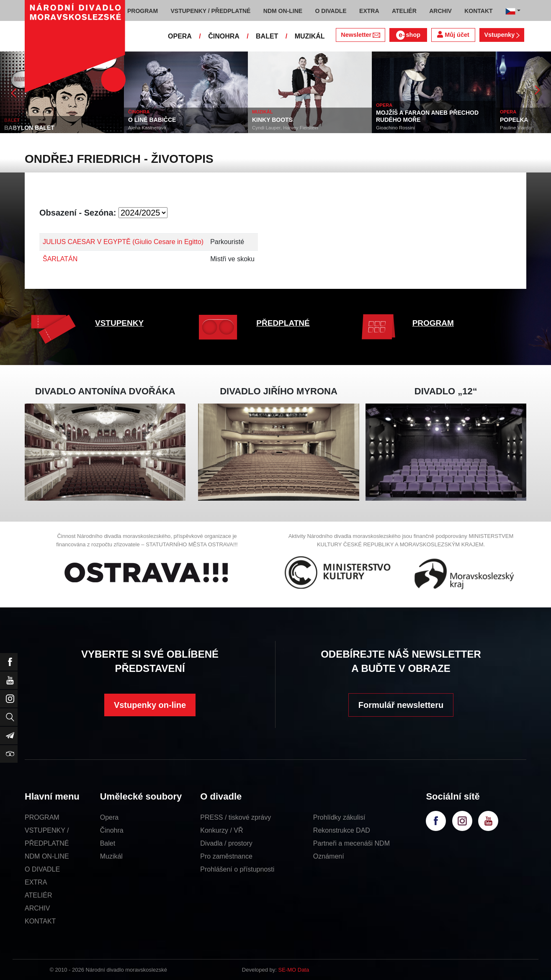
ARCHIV (37, 908)
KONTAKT (40, 921)
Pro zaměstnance (226, 856)
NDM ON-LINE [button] (283, 11)
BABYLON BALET (29, 128)
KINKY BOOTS (272, 120)
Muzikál (111, 856)
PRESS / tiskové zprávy (236, 817)
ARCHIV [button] (440, 11)
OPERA (180, 36)
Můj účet (453, 35)
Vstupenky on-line (150, 705)
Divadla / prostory (226, 843)
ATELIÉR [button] (404, 11)
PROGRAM (433, 323)
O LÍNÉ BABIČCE (152, 120)
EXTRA (36, 882)
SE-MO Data (294, 970)
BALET (267, 36)
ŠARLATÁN (60, 259)
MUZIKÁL (310, 36)
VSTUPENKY (119, 323)
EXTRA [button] (369, 11)
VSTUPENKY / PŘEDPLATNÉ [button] (211, 11)
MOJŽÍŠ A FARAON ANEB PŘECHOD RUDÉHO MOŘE (427, 116)
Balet (108, 843)
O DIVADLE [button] (331, 11)
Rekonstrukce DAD (342, 830)
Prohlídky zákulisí (339, 817)
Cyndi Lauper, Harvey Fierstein (285, 128)
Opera (109, 817)
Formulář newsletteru (401, 705)
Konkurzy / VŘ (221, 830)
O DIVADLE (42, 869)
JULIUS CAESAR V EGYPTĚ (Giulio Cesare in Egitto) (123, 242)
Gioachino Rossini (395, 128)
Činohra (112, 830)
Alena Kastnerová (147, 128)
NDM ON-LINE (47, 856)
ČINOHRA (224, 36)
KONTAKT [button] (478, 11)
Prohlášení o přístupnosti (237, 869)
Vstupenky (502, 35)
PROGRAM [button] (143, 11)
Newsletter (360, 35)
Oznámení (329, 856)
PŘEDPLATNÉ (283, 323)
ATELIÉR (39, 895)
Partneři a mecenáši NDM (351, 843)
